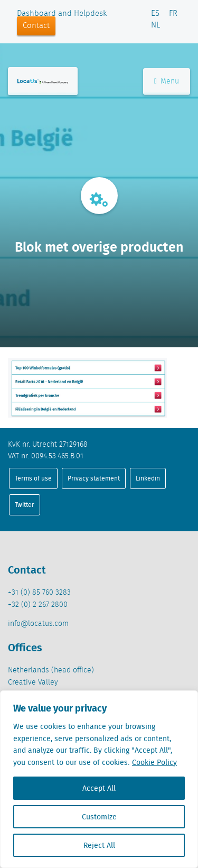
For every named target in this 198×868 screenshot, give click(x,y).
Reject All (99, 845)
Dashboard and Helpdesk (62, 14)
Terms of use (33, 478)
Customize (99, 817)
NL (155, 25)
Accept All (99, 788)
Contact (36, 26)
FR (173, 14)
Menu (167, 81)
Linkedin (148, 478)
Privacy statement (94, 478)
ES (155, 14)
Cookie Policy (154, 762)
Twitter (25, 505)
